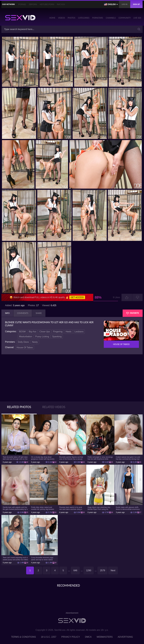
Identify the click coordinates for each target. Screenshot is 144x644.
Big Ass (33, 332)
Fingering (58, 332)
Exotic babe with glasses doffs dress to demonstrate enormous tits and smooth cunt (128, 508)
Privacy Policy (71, 637)
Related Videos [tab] (54, 407)
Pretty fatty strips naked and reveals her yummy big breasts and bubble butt (43, 508)
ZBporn (33, 4)
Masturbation (26, 336)
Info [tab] (7, 313)
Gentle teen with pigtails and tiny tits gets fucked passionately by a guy (15, 508)
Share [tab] (39, 313)
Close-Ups (45, 332)
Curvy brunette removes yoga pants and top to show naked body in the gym (42, 559)
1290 (89, 570)
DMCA (88, 637)
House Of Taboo (25, 347)
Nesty (35, 342)
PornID (22, 4)
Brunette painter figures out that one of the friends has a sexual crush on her (71, 458)
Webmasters (105, 637)
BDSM (22, 332)
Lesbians (79, 332)
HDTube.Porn (47, 4)
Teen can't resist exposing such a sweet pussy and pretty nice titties (15, 559)
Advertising (125, 637)
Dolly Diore (23, 342)
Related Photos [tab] (19, 407)
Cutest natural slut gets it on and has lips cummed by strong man (128, 458)
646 (75, 570)
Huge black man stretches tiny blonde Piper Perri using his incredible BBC (99, 508)
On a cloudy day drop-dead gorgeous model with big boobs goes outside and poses (43, 458)
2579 (103, 570)
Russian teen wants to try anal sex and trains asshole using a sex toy (71, 508)
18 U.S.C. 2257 (49, 637)
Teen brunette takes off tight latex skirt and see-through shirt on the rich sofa (15, 458)
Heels (69, 332)
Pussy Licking (42, 336)
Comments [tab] (23, 313)
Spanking (57, 336)
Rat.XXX (61, 4)
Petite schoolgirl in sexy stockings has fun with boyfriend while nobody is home (100, 458)
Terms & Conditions (23, 637)
